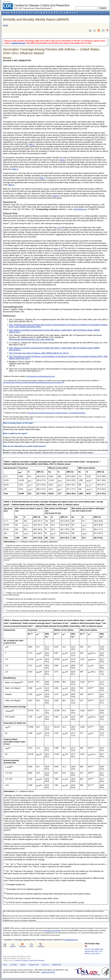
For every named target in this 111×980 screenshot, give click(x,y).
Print (5, 946)
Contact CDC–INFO (48, 972)
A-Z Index (14, 965)
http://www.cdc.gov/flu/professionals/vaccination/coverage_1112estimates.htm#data (56, 413)
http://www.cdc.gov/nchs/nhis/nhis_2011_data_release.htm (32, 339)
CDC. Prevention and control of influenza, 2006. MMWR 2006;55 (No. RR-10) (39, 353)
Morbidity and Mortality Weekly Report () (36, 19)
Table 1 (31, 144)
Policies (23, 965)
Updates (13, 946)
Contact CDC (57, 965)
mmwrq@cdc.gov (18, 43)
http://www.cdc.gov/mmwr (52, 931)
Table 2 (63, 160)
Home (5, 965)
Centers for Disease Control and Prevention (30, 960)
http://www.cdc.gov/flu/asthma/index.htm (41, 376)
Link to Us (45, 965)
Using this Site (34, 965)
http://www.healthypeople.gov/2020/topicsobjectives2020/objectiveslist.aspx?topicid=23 (33, 382)
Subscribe (22, 946)
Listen (31, 946)
